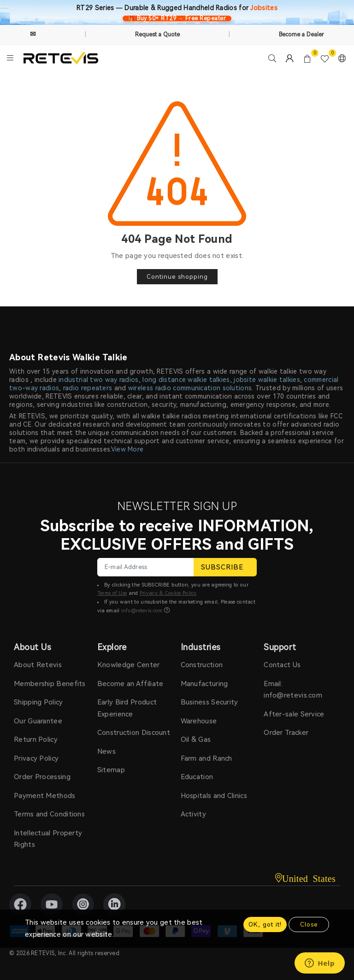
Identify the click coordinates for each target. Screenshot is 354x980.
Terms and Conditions (49, 814)
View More (127, 449)
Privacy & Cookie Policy (168, 593)
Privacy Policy (36, 758)
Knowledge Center (129, 665)
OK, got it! (265, 924)
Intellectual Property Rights (48, 839)
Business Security (209, 702)
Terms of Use (112, 593)
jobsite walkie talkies (267, 380)
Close (309, 924)
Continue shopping (177, 277)
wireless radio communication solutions (190, 388)
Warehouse (199, 721)
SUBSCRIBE (225, 567)
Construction (202, 665)
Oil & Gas (196, 739)
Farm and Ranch (206, 758)
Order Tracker (286, 733)
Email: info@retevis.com (293, 690)
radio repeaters (88, 388)
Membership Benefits (50, 684)
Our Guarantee (38, 721)
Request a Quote (158, 35)
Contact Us (282, 665)
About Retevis (38, 665)
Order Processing (42, 777)
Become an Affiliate (130, 684)
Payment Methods (45, 796)
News (106, 751)
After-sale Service (294, 714)
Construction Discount (134, 733)
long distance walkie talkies (186, 380)
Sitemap (111, 770)
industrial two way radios (99, 380)
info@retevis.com (142, 611)
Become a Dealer (302, 35)
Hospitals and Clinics (214, 796)
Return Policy (36, 739)
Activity (193, 814)
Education (197, 777)
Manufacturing (204, 684)
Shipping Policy (38, 702)
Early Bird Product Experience (127, 708)
